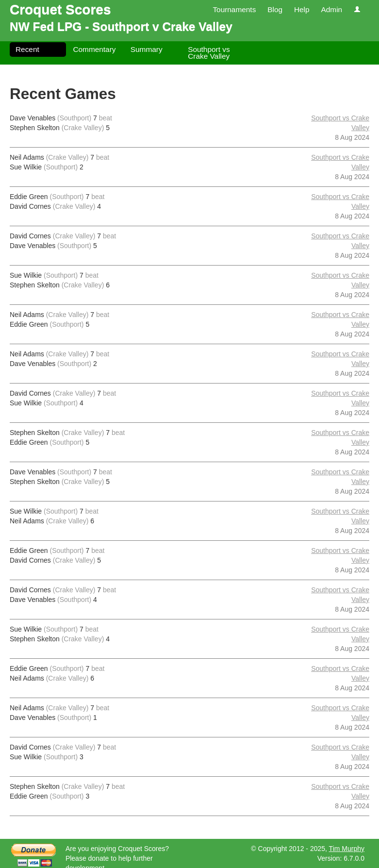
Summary (147, 49)
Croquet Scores (60, 9)
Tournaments (234, 9)
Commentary (94, 49)
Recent (27, 49)
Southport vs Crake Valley (209, 53)
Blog (275, 9)
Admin (331, 9)
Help (302, 9)
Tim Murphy (347, 849)
